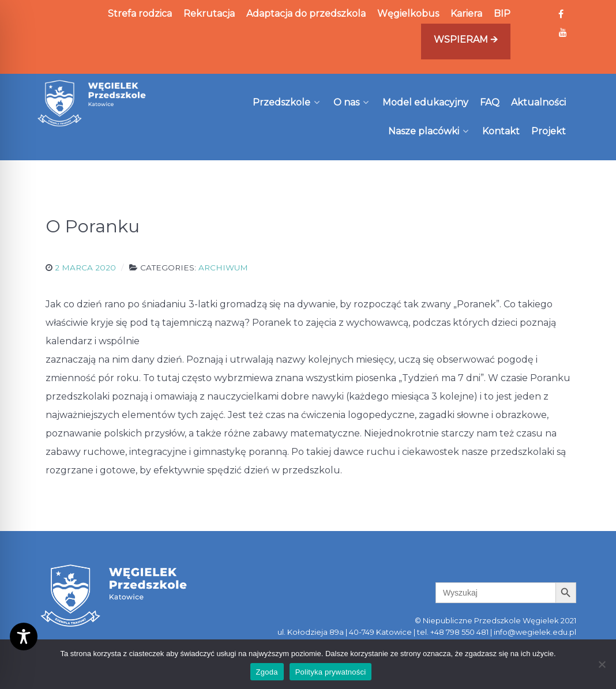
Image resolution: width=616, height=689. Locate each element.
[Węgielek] (92, 103)
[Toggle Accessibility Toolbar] (24, 637)
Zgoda (267, 672)
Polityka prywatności (331, 672)
